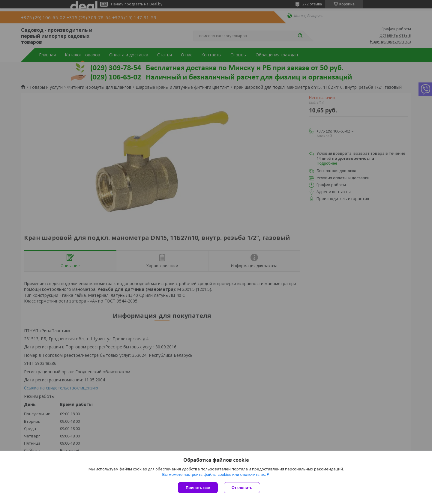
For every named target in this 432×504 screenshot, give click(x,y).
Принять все (198, 488)
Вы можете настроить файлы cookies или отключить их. (214, 474)
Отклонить (242, 488)
